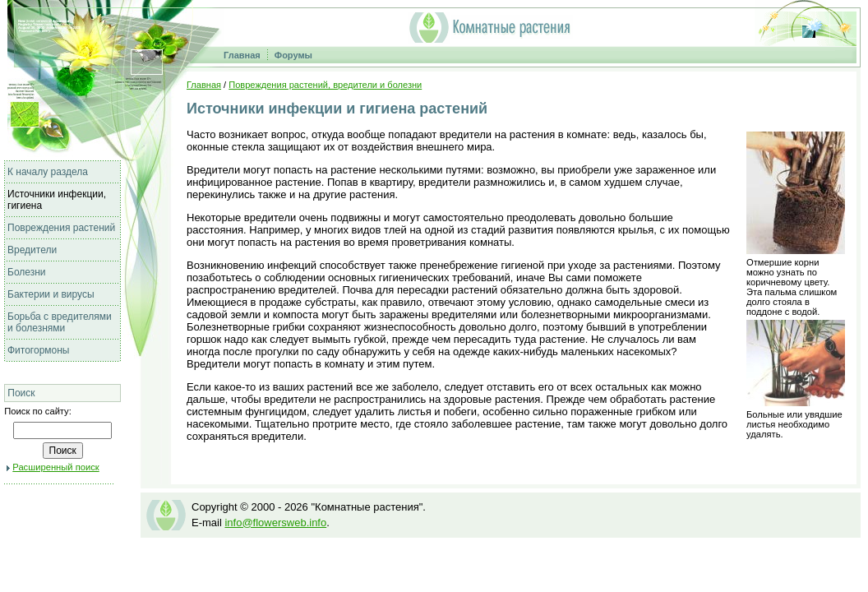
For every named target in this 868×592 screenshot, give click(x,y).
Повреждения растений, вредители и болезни (325, 85)
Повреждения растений (61, 228)
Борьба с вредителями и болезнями (60, 322)
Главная (242, 55)
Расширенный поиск (55, 467)
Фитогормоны (39, 350)
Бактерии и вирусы (51, 294)
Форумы (293, 55)
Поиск (21, 393)
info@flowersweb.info (275, 523)
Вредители (32, 250)
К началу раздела (48, 172)
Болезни (27, 272)
